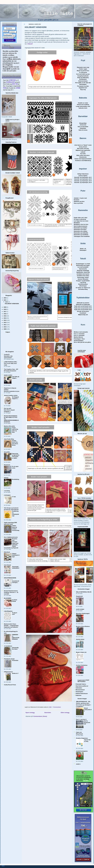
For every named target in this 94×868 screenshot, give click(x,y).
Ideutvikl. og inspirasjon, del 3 (83, 181)
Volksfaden (79, 688)
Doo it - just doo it (81, 719)
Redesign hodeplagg (83, 270)
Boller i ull (83, 249)
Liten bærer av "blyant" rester (83, 145)
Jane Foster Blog (9, 439)
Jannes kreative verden (11, 395)
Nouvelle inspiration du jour (12, 391)
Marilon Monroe (78, 337)
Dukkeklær (83, 128)
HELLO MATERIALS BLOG (84, 592)
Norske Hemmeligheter (11, 416)
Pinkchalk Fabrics (81, 684)
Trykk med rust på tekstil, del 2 (83, 308)
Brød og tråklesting (83, 77)
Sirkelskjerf (83, 250)
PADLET (30, 44)
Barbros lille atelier (9, 426)
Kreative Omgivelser (82, 738)
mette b (78, 764)
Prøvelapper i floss (79, 339)
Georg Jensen (83, 147)
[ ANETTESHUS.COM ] (10, 362)
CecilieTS (7, 354)
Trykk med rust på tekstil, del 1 (83, 306)
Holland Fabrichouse (82, 693)
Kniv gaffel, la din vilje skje (83, 83)
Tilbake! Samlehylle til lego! (16, 555)
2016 (5, 314)
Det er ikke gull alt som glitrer (82, 342)
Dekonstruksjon (83, 81)
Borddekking (16, 479)
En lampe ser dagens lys (83, 288)
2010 (5, 327)
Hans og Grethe (78, 203)
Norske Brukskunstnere (11, 591)
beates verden (8, 375)
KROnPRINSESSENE (10, 578)
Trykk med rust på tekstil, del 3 (83, 309)
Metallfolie (77, 223)
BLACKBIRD (8, 598)
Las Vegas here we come (81, 221)
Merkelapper (83, 84)
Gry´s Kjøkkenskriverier (11, 537)
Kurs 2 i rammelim (79, 335)
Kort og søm (8, 408)
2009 (5, 329)
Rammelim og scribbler (81, 231)
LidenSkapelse (8, 611)
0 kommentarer (57, 707)
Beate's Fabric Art (81, 652)
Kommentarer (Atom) (40, 716)
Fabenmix (78, 695)
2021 (5, 300)
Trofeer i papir (83, 69)
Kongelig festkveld (83, 76)
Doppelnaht (79, 596)
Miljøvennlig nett (83, 315)
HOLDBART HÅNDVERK (12, 304)
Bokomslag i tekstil (83, 277)
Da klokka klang (83, 289)
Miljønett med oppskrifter (83, 150)
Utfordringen (83, 286)
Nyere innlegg (30, 713)
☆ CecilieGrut (8, 646)
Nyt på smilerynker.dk (88, 710)
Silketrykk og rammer (83, 303)
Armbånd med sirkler (83, 276)
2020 (5, 307)
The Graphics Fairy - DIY (11, 369)
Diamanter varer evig (83, 67)
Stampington (79, 692)
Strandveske (83, 157)
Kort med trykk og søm (83, 74)
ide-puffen (7, 452)
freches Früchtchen (82, 665)
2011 (5, 325)
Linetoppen (7, 495)
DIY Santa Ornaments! (10, 371)
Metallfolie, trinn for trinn (81, 224)
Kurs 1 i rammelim (79, 334)
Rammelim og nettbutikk (81, 233)
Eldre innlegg (65, 713)
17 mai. (14, 497)
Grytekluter (83, 313)
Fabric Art (79, 732)
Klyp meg (83, 89)
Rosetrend (7, 465)
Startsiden (48, 713)
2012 (5, 322)
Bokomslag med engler (83, 265)
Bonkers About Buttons (83, 626)
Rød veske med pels (83, 148)
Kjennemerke (83, 269)
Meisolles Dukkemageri (83, 613)
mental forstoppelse (82, 751)
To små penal (83, 72)
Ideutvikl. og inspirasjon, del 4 (83, 182)
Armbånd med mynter (83, 274)
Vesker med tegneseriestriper (83, 159)
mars (7, 302)
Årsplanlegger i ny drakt (83, 264)
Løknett (83, 152)
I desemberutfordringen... (16, 581)
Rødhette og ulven (79, 201)
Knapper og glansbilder (83, 281)
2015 (5, 316)
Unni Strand (7, 565)
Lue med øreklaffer (83, 267)
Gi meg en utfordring (80, 219)
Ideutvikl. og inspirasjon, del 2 (83, 179)
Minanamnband (80, 690)
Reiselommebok (83, 284)
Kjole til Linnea (83, 130)
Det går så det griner (83, 311)
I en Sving (7, 491)
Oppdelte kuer (83, 88)
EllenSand (7, 552)
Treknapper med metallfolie (82, 236)
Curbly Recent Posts (10, 685)
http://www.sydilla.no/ (82, 686)
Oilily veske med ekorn (83, 155)
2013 (5, 320)
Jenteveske (83, 125)
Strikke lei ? (15, 673)
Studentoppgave (79, 340)
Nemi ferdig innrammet (80, 226)
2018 (5, 309)
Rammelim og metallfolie (81, 235)
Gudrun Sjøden (83, 176)
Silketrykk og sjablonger (83, 304)
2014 (5, 318)
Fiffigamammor (8, 672)
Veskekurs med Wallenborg (83, 160)
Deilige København (83, 174)
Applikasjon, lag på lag (83, 272)
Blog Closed (79, 734)
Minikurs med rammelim (81, 332)
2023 (5, 298)
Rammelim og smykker (80, 228)
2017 (5, 311)
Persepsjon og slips (83, 86)
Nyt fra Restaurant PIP (87, 722)
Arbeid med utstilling (83, 105)
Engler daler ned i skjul (81, 218)
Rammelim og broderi (80, 229)
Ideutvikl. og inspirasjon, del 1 (83, 177)
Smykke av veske (83, 103)
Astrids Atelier (80, 639)
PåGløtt (6, 478)
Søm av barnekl (83, 127)
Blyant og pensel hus (83, 71)
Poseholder (15, 660)
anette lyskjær (80, 609)
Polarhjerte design (9, 659)
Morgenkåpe (83, 123)
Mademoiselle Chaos (10, 624)
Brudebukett (83, 79)
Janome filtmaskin (83, 279)
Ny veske (83, 154)
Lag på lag (83, 282)
